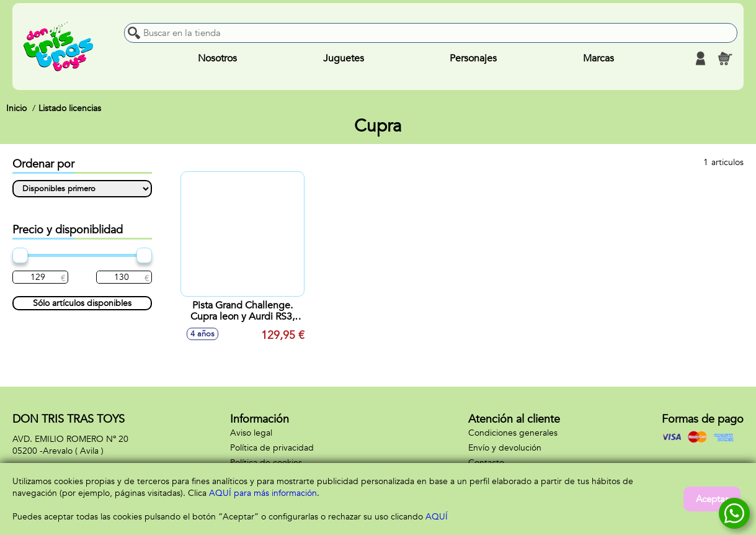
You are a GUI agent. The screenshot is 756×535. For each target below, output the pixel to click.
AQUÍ (437, 517)
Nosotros (217, 58)
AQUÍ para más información (263, 493)
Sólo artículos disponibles (82, 303)
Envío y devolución (505, 448)
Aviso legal (251, 433)
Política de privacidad (272, 448)
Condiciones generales (513, 433)
